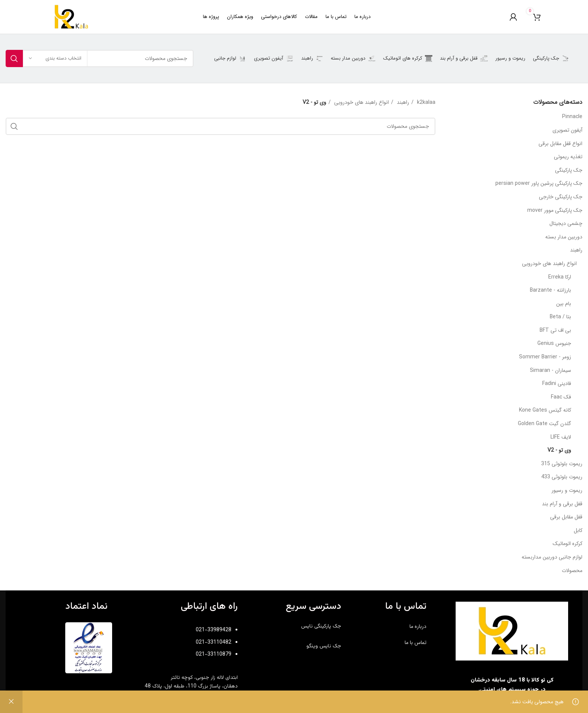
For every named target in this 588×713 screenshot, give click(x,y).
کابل (578, 530)
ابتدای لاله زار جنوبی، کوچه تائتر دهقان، (191, 682)
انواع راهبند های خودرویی (549, 264)
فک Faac (561, 397)
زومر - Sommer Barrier (545, 357)
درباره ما (418, 626)
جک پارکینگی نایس (321, 626)
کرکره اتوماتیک (568, 544)
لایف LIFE (561, 437)
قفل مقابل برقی (566, 517)
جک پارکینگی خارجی (561, 197)
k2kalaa (425, 102)
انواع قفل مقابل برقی (560, 144)
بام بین (564, 304)
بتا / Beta (560, 317)
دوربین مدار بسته (564, 237)
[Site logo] (71, 16)
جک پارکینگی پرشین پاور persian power (539, 183)
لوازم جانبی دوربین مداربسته (552, 557)
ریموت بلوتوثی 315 (562, 464)
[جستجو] (100, 58)
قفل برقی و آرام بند (562, 504)
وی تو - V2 (559, 450)
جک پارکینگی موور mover (555, 210)
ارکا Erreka (560, 277)
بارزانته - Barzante (550, 290)
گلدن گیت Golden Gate (544, 424)
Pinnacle (572, 117)
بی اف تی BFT (555, 330)
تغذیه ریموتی (568, 157)
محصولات (572, 571)
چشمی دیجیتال (566, 223)
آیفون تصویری (567, 130)
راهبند (576, 250)
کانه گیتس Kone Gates (545, 410)
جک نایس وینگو (324, 646)
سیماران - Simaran (550, 370)
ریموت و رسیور (567, 490)
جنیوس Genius (554, 343)
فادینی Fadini (557, 383)
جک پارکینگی (569, 170)
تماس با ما (415, 643)
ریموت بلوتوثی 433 (562, 477)
